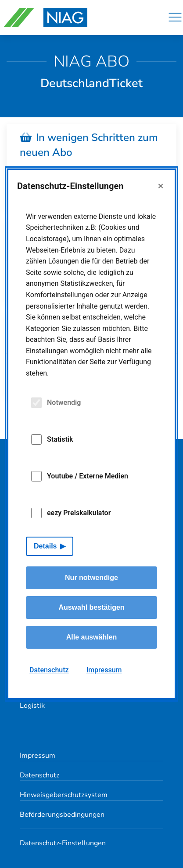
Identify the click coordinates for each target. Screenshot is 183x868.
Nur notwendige (91, 578)
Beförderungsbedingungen (62, 815)
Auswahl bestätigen (91, 607)
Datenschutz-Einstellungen (63, 843)
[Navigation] (175, 18)
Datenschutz (39, 775)
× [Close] (161, 186)
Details (45, 546)
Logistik (32, 706)
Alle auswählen (92, 637)
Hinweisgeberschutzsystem (64, 795)
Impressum (38, 756)
